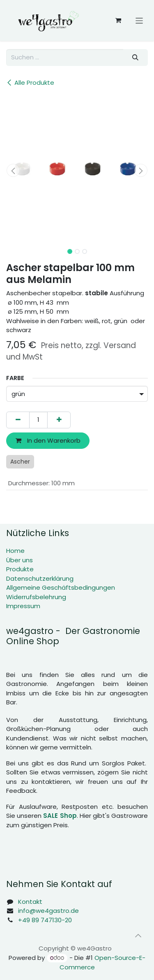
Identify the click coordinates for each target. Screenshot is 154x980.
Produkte (20, 569)
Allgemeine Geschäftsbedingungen (61, 587)
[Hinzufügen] (59, 420)
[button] (13, 170)
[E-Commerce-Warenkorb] (118, 20)
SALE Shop (60, 816)
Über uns (20, 560)
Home (15, 551)
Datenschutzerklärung (40, 578)
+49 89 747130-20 (45, 920)
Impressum (23, 606)
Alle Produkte (30, 83)
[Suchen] (136, 58)
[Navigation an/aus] (139, 20)
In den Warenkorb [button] (48, 440)
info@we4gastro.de (48, 911)
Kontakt (30, 902)
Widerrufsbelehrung (36, 597)
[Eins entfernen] (18, 420)
